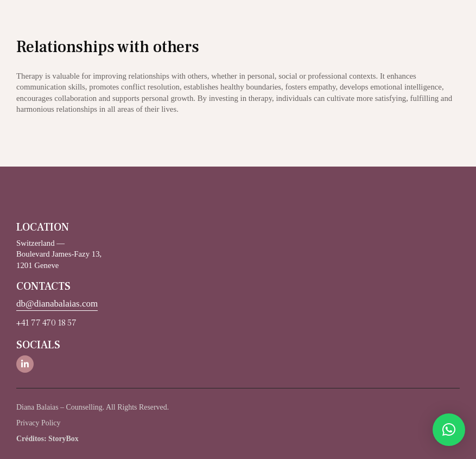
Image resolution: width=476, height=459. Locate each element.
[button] (449, 430)
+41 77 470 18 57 (46, 323)
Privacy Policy (39, 423)
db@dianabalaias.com (57, 304)
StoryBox (64, 439)
